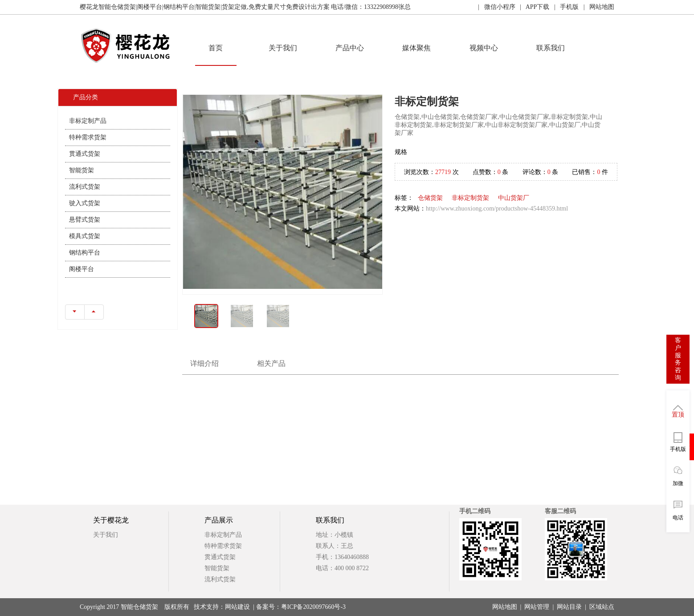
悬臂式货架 (85, 220)
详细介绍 (204, 363)
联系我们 (551, 48)
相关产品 (271, 363)
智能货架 (82, 170)
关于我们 (283, 48)
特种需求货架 (88, 137)
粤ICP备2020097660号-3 (313, 607)
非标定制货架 (470, 198)
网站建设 (237, 607)
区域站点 (602, 607)
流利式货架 (85, 187)
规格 (401, 152)
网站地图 (505, 607)
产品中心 (350, 48)
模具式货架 (85, 236)
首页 (216, 48)
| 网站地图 (596, 7)
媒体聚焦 (416, 48)
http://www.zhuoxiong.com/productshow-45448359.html (497, 209)
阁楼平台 (82, 269)
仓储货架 (430, 198)
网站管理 (537, 607)
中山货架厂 (514, 198)
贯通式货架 (85, 154)
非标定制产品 (88, 121)
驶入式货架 (85, 203)
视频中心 (484, 48)
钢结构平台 (85, 253)
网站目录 (569, 607)
